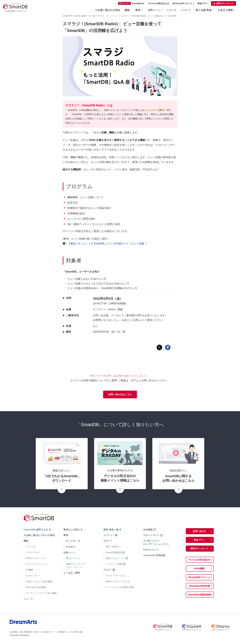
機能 (125, 9)
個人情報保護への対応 (30, 633)
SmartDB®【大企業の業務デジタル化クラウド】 (84, 16)
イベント (186, 9)
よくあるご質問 (72, 573)
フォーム (31, 547)
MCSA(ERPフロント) (199, 579)
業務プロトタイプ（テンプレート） (75, 566)
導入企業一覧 (73, 541)
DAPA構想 (199, 570)
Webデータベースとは (118, 582)
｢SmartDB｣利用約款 (154, 556)
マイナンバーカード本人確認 (41, 594)
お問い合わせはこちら (120, 395)
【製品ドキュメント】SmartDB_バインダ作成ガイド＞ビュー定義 (105, 244)
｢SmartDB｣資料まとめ (36, 530)
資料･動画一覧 (111, 530)
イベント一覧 (110, 536)
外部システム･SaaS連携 (39, 582)
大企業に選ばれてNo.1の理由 (39, 536)
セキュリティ (33, 576)
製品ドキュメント (115, 559)
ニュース (171, 9)
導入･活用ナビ (114, 547)
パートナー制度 (114, 565)
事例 (136, 9)
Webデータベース (36, 559)
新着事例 (71, 547)
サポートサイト (151, 536)
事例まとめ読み (72, 530)
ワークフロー (33, 553)
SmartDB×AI (131, 3)
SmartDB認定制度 (116, 553)
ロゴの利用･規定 (76, 633)
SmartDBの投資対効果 (199, 597)
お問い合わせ (199, 532)
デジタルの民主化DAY (199, 561)
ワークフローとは (115, 576)
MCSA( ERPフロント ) (183, 3)
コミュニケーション (37, 565)
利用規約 (62, 633)
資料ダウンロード (225, 3)
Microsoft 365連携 (36, 588)
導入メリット (73, 559)
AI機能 (30, 570)
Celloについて (151, 550)
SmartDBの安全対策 (199, 588)
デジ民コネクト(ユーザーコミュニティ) (156, 543)
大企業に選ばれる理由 (105, 9)
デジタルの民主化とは (158, 3)
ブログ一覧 (109, 570)
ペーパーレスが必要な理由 (120, 588)
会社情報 (148, 530)
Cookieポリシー (49, 633)
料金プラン (203, 3)
